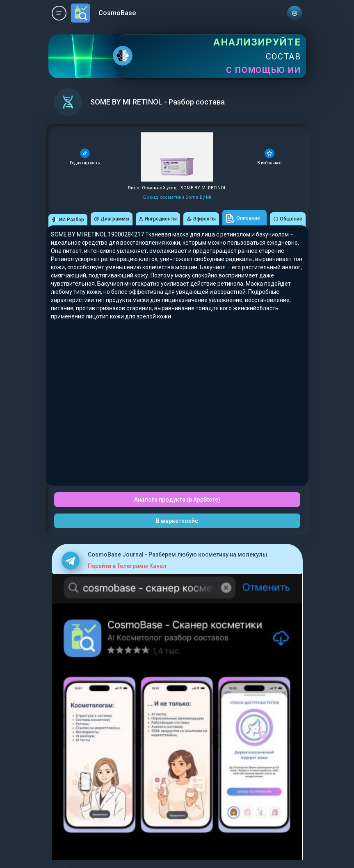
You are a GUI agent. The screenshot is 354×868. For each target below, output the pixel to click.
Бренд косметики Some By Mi (177, 197)
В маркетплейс (177, 521)
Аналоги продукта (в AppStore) (177, 500)
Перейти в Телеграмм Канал (127, 566)
